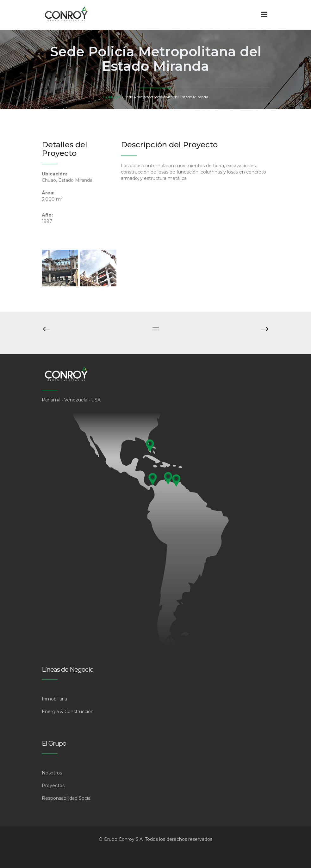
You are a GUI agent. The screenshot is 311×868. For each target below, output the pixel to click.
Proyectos (53, 785)
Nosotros (52, 773)
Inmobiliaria (54, 699)
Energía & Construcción (68, 712)
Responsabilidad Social (67, 798)
